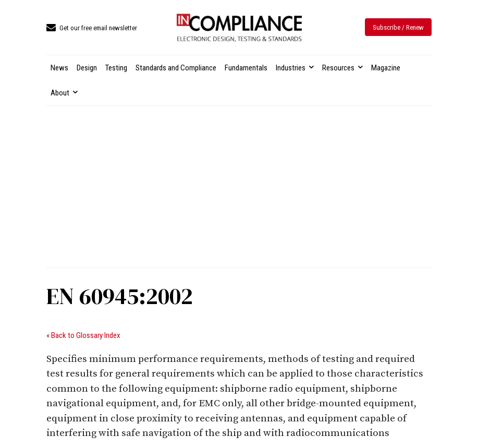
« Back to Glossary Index (83, 335)
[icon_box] (92, 28)
